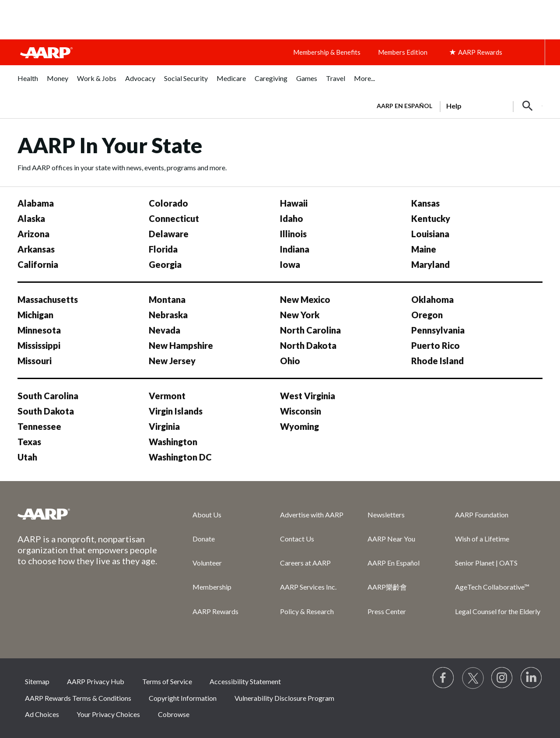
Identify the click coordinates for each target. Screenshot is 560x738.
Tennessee (39, 426)
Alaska (31, 218)
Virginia (164, 426)
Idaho (292, 218)
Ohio (290, 361)
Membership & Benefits (327, 52)
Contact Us (297, 539)
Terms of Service (167, 681)
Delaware (169, 234)
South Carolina (48, 396)
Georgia (165, 264)
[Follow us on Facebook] (444, 678)
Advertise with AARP (312, 515)
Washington (173, 442)
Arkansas (36, 249)
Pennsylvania (438, 330)
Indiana (295, 249)
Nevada (164, 330)
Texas (29, 442)
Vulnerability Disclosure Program (284, 698)
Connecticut (174, 218)
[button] (528, 106)
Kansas (425, 203)
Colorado (168, 203)
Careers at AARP (305, 563)
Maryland (430, 264)
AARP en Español (404, 106)
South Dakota (46, 411)
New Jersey (172, 361)
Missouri (35, 361)
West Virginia (308, 396)
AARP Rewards (215, 611)
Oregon (427, 315)
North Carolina (310, 330)
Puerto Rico (436, 345)
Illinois (293, 234)
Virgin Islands (176, 411)
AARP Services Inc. (308, 587)
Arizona (33, 234)
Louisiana (430, 234)
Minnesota (39, 330)
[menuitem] (28, 83)
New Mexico (305, 299)
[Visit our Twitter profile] (473, 678)
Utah (27, 457)
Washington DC (180, 457)
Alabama (36, 203)
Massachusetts (48, 299)
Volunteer (207, 563)
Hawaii (294, 203)
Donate (204, 539)
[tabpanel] (456, 105)
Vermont (167, 396)
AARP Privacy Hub (96, 681)
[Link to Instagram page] (502, 678)
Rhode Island (437, 361)
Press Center (387, 611)
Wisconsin (301, 411)
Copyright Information (183, 698)
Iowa (290, 264)
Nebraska (168, 315)
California (38, 264)
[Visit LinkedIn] (532, 678)
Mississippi (39, 345)
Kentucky (431, 218)
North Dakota (308, 345)
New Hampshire (181, 345)
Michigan (35, 315)
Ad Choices (42, 714)
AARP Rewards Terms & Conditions (78, 698)
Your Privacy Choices (108, 714)
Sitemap (37, 681)
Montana (167, 299)
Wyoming (299, 426)
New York (300, 315)
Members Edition (403, 52)
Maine (424, 249)
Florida (163, 249)
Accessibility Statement (245, 681)
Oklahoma (432, 299)
